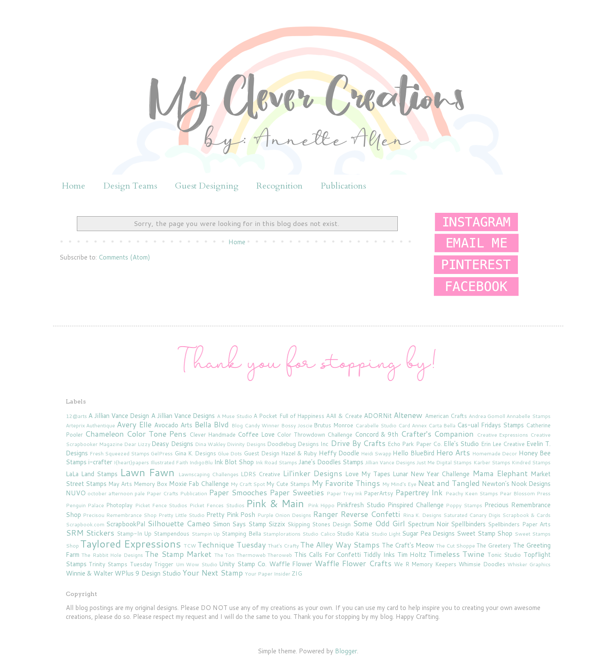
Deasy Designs (172, 444)
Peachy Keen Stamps (472, 493)
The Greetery (494, 545)
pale (140, 493)
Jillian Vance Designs (390, 462)
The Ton (225, 555)
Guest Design (262, 453)
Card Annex (412, 425)
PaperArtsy (378, 493)
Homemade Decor (495, 453)
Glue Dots (230, 453)
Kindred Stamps (531, 462)
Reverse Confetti (370, 514)
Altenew (408, 415)
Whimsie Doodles (482, 564)
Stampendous (172, 533)
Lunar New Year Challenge (431, 474)
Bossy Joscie (297, 425)
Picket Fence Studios (161, 505)
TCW (190, 546)
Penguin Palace (85, 505)
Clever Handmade (212, 434)
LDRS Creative (260, 474)
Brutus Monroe (333, 425)
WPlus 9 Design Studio (148, 573)
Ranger (325, 514)
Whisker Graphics (529, 564)
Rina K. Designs (422, 515)
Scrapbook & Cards (526, 515)
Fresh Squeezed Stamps (120, 453)
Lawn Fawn (147, 472)
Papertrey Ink (419, 492)
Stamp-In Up (134, 533)
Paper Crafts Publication (177, 493)
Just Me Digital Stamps (444, 462)
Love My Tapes (368, 474)
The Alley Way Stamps (340, 545)
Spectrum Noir (428, 524)
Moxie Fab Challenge (199, 484)
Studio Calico (319, 534)
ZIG (297, 573)
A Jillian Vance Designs (183, 416)
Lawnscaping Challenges (208, 474)
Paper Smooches (238, 492)
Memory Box (150, 484)
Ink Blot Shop (234, 462)
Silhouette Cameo (179, 523)
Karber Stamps (492, 462)
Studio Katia (353, 533)
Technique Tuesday (231, 545)
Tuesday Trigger (152, 564)
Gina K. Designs (195, 453)
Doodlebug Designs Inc (298, 444)
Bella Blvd (212, 424)
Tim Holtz (412, 555)
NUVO (76, 493)
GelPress (162, 453)
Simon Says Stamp (239, 524)
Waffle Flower (291, 564)
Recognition (280, 186)
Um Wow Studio (197, 564)
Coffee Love (256, 434)
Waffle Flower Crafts (353, 563)
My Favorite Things (346, 483)
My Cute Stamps (288, 484)
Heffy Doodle (339, 453)
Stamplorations (282, 534)
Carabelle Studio (376, 425)
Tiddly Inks (379, 555)
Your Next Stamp (213, 573)
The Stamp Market (178, 554)
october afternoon (110, 493)
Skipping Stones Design (319, 524)
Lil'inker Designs (312, 473)
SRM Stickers (90, 533)
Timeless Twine (457, 554)
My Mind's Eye (399, 484)
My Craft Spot (248, 484)
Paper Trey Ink (345, 493)
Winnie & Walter (89, 573)
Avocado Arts (173, 425)
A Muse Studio (235, 416)
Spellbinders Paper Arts (519, 524)
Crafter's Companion (437, 434)
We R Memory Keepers (425, 564)
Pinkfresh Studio (361, 505)
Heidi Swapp (376, 453)
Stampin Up (206, 534)
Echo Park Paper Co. (415, 444)
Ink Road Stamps (276, 462)
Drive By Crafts (358, 443)
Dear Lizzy (137, 444)
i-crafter (100, 462)
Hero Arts (453, 452)
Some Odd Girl (379, 523)
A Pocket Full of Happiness (289, 416)
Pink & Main (275, 503)
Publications (343, 186)
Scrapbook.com (85, 524)
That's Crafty (283, 546)
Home (74, 186)
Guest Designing (207, 186)
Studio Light (386, 534)
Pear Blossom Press (525, 493)
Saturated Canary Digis (472, 515)
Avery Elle (134, 424)
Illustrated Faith (169, 462)
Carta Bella (442, 425)
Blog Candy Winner (255, 425)
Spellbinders (468, 524)
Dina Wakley (210, 444)
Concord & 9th (377, 434)
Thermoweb (251, 555)
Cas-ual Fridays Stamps (491, 425)
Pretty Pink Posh (231, 515)
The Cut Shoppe (456, 546)
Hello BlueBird (413, 453)
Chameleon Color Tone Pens (136, 434)
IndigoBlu (201, 462)
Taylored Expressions (131, 544)
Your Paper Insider (268, 574)
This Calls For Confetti (328, 555)
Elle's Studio (461, 444)
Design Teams (130, 186)
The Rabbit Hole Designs (112, 555)
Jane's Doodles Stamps (331, 462)
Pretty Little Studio (181, 515)
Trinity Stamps (108, 564)
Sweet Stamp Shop (485, 533)
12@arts (76, 416)
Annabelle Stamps (528, 416)
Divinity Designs (246, 444)
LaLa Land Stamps (92, 474)
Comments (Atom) (124, 257)
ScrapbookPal (126, 524)
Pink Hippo (321, 505)
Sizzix (277, 524)
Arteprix (75, 425)
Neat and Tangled (449, 483)
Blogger (346, 651)
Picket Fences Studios (217, 505)
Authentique (101, 425)
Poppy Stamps (464, 505)
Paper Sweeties (297, 492)
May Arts (120, 484)
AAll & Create (344, 416)
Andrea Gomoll (487, 416)
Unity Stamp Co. (243, 564)
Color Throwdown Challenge (315, 434)
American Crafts (446, 416)
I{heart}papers (131, 462)
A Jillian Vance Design (119, 416)
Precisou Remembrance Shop (120, 515)
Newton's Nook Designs (516, 484)
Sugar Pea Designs (428, 533)
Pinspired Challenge (416, 505)
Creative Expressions (502, 435)
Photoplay (119, 505)
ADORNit (378, 416)
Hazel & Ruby (299, 453)
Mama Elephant (500, 473)
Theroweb (280, 555)
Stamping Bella (241, 533)
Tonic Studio (504, 555)
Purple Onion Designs (284, 515)
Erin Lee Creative (503, 444)
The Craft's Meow (408, 545)
